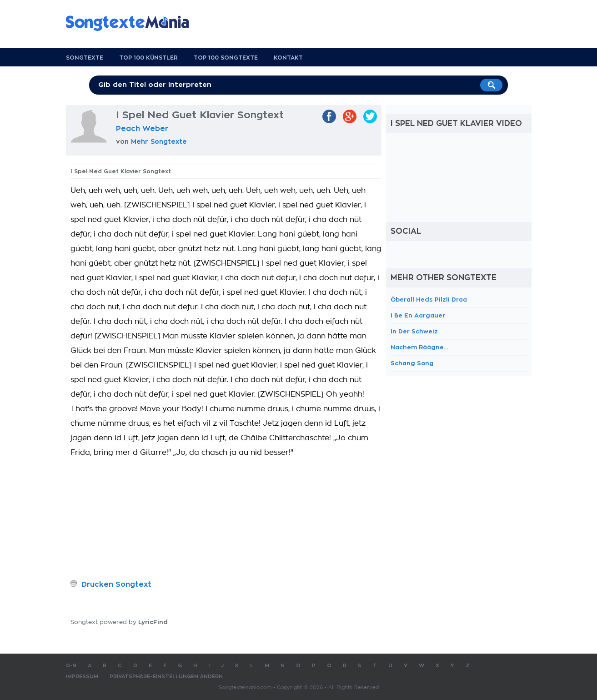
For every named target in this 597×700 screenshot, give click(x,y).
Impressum (82, 677)
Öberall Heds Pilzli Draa (429, 300)
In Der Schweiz (414, 331)
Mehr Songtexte (159, 141)
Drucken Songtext (116, 584)
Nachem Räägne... (419, 347)
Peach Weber (142, 129)
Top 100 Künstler (148, 58)
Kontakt (288, 58)
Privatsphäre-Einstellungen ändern (166, 677)
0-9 (71, 666)
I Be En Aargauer (418, 315)
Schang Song (412, 363)
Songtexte (85, 58)
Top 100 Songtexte (226, 58)
